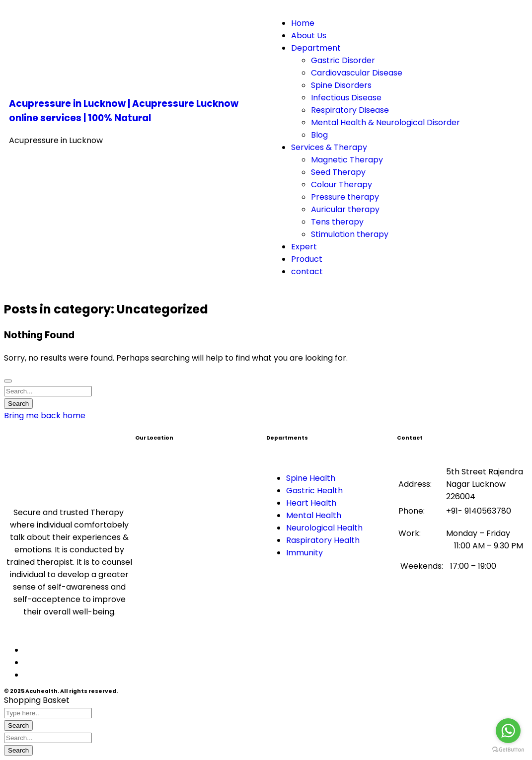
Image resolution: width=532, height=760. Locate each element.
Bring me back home (45, 416)
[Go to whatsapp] (508, 731)
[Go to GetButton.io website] (508, 750)
